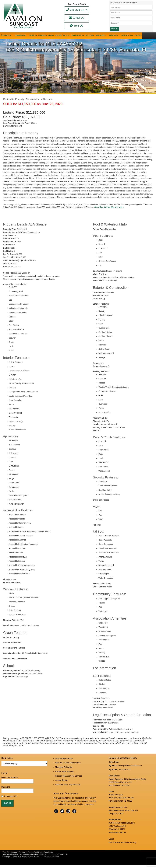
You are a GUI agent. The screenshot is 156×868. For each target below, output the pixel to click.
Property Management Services (69, 779)
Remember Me (11, 802)
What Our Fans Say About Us (68, 786)
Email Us (77, 18)
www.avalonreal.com (117, 837)
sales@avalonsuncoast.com (130, 772)
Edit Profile (63, 858)
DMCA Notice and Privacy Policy (122, 846)
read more (89, 806)
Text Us (77, 26)
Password (6, 793)
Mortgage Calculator (64, 772)
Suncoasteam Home (64, 764)
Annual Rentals (62, 783)
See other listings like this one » (109, 213)
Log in (54, 858)
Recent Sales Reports (64, 775)
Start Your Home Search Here (68, 768)
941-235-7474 (77, 10)
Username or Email (10, 784)
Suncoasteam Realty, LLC (33, 860)
